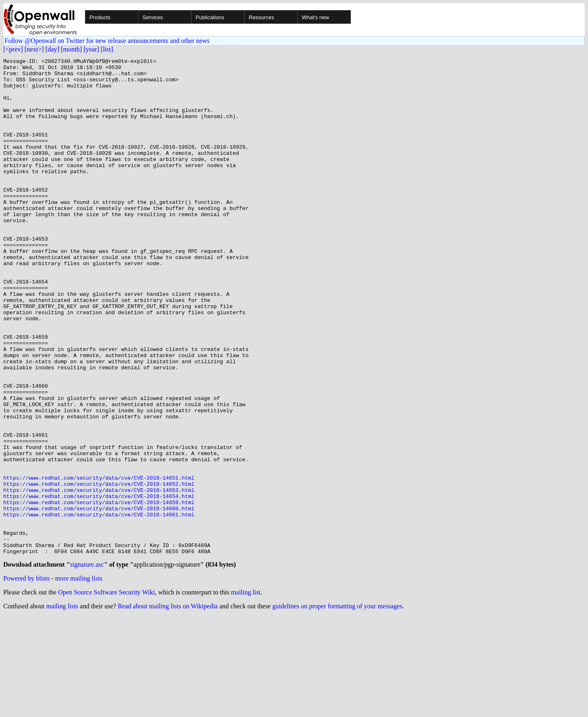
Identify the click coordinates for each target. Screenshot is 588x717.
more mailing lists (79, 679)
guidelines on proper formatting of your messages (337, 707)
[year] (91, 49)
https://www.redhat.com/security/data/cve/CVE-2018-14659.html (99, 592)
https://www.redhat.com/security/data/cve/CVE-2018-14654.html (99, 584)
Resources (261, 17)
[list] (107, 49)
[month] (71, 49)
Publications (210, 17)
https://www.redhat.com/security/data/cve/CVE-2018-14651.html (99, 562)
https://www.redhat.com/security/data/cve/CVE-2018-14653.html (99, 577)
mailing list (246, 693)
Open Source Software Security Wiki (106, 693)
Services (153, 17)
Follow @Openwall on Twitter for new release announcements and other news (107, 41)
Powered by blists (27, 679)
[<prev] (13, 49)
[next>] (34, 49)
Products (100, 17)
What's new (315, 17)
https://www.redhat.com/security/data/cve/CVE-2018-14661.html (99, 606)
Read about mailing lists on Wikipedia (168, 707)
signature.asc (87, 665)
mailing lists (62, 707)
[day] (52, 49)
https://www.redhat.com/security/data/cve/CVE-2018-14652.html (99, 570)
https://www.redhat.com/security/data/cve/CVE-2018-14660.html (99, 599)
